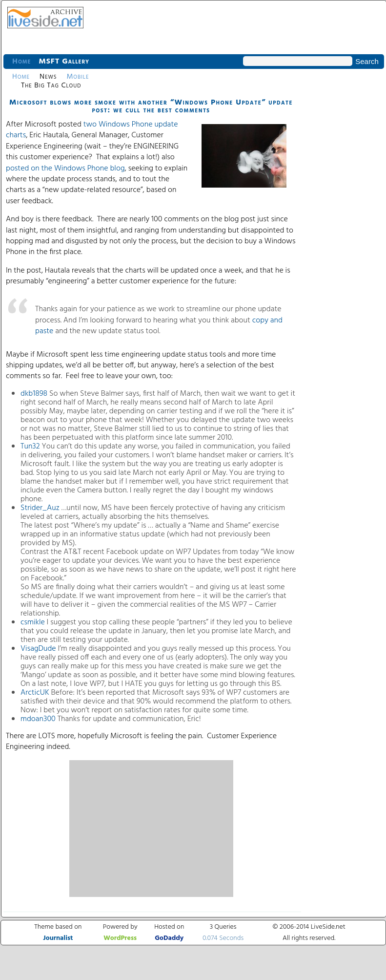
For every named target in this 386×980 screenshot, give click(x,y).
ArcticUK (36, 693)
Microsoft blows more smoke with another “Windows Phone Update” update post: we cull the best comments (151, 107)
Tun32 (31, 447)
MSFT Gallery (64, 62)
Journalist (58, 938)
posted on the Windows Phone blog (65, 169)
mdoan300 (39, 719)
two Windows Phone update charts (92, 130)
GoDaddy (169, 938)
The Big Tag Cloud (51, 85)
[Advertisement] (151, 829)
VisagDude (39, 649)
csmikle (34, 622)
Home (21, 62)
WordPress (120, 938)
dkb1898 (34, 394)
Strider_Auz (40, 508)
